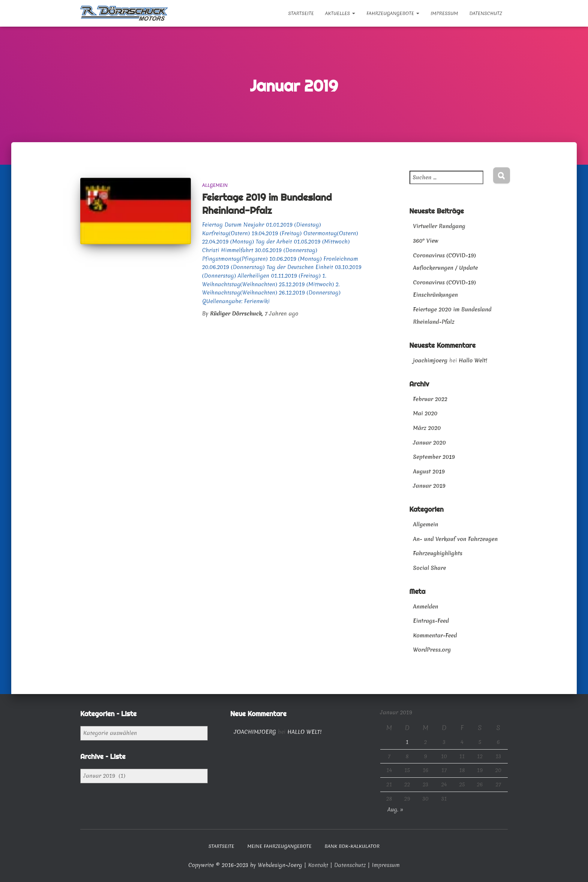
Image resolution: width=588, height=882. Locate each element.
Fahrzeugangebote (393, 13)
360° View (426, 241)
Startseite (301, 13)
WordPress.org (432, 650)
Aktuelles (340, 13)
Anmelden (426, 607)
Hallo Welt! (473, 361)
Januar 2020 (430, 443)
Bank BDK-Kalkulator (352, 846)
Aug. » (395, 810)
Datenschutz (486, 13)
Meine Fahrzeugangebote (279, 846)
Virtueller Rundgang (439, 226)
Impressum (444, 13)
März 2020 (427, 428)
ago (281, 314)
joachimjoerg (430, 361)
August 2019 (429, 472)
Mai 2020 (425, 413)
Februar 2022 (430, 399)
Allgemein (215, 185)
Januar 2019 (429, 486)
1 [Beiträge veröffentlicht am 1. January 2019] (407, 742)
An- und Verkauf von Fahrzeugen (456, 539)
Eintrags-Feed (431, 621)
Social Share (430, 568)
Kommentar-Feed (435, 636)
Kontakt (319, 865)
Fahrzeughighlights (438, 553)
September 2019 (434, 457)
